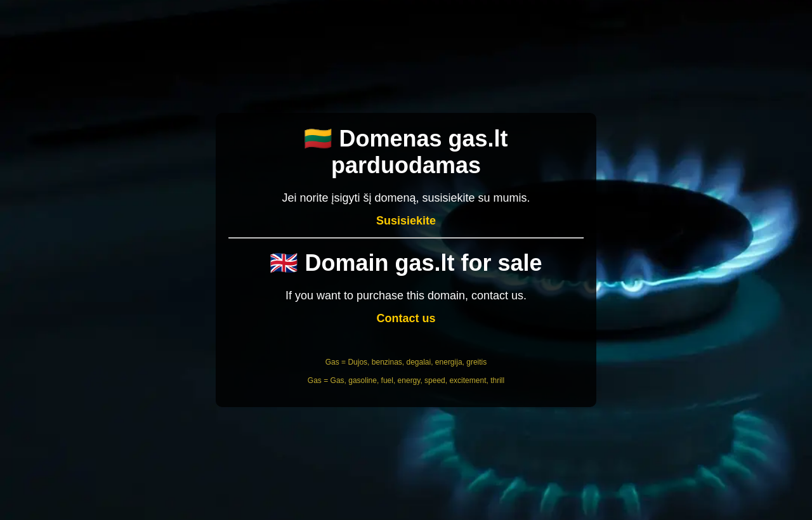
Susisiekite (406, 221)
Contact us (406, 318)
